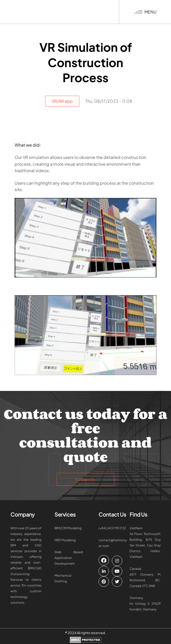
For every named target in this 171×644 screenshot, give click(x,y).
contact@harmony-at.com (113, 543)
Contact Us (85, 479)
